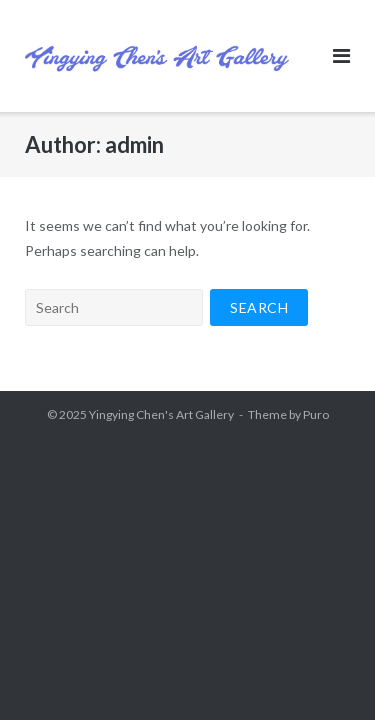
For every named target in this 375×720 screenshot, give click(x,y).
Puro (316, 414)
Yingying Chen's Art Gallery (161, 414)
